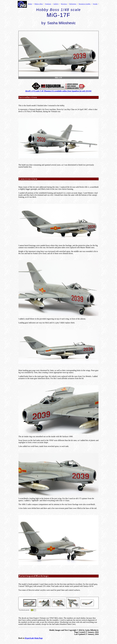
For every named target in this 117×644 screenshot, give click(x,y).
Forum (95, 4)
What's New (39, 4)
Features (48, 4)
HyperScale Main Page (34, 638)
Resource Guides (85, 4)
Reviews (64, 4)
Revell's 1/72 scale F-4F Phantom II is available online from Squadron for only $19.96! (58, 91)
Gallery (56, 4)
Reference (73, 4)
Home (30, 4)
